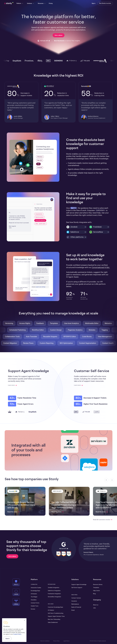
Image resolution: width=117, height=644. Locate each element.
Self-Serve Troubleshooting (56, 613)
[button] (84, 451)
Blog (94, 594)
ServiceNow (96, 232)
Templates (96, 588)
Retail (73, 610)
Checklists (34, 600)
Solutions (31, 3)
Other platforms (75, 237)
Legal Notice (66, 641)
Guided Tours (35, 606)
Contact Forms (35, 603)
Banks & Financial (76, 607)
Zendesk (72, 227)
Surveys (33, 609)
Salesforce (73, 232)
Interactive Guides (36, 588)
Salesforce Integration (54, 591)
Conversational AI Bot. (101, 268)
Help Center (97, 591)
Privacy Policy (56, 641)
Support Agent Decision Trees (56, 616)
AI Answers (34, 594)
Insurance (74, 601)
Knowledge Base (35, 591)
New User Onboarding (54, 619)
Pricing (51, 3)
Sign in (94, 3)
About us (96, 605)
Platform (20, 3)
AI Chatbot (51, 610)
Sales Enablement (53, 622)
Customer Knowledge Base (55, 607)
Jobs (94, 608)
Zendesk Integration (54, 588)
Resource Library (98, 585)
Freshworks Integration (54, 594)
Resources (42, 3)
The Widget (34, 597)
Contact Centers (76, 598)
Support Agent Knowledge (79, 585)
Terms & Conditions (45, 641)
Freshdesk (95, 227)
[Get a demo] (12, 556)
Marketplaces (75, 604)
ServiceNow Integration (54, 597)
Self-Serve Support (77, 588)
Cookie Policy (17, 634)
